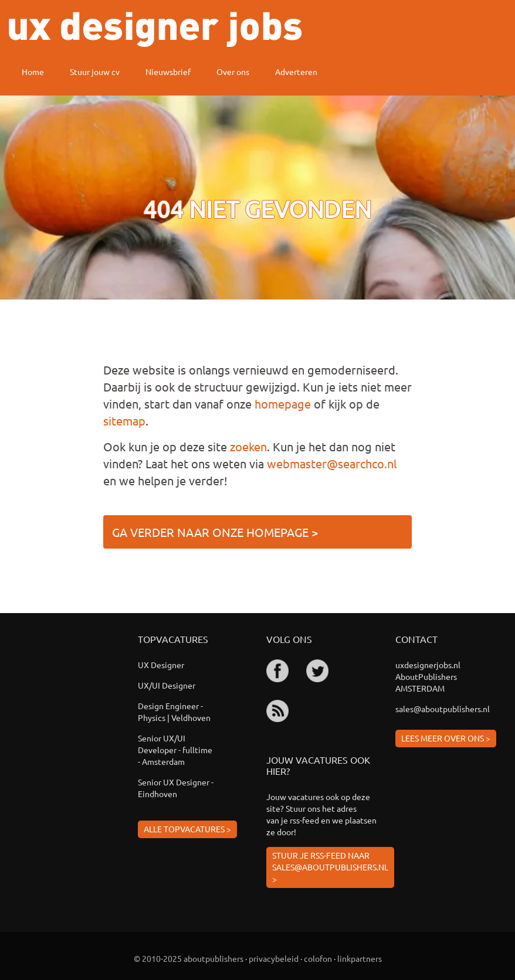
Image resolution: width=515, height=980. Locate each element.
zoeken (248, 446)
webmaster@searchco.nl (332, 463)
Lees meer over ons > (446, 738)
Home (33, 72)
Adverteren (296, 72)
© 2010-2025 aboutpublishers (189, 958)
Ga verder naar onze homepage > (215, 532)
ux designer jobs (155, 29)
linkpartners (360, 958)
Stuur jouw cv (95, 72)
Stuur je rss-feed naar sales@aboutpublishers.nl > (330, 867)
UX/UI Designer (167, 685)
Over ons (233, 72)
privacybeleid (274, 958)
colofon (318, 958)
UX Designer (161, 665)
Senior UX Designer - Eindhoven (176, 788)
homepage (283, 404)
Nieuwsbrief (168, 72)
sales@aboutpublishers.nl (443, 709)
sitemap (124, 421)
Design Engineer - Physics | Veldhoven (174, 712)
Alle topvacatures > (187, 829)
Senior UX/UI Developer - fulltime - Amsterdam (175, 750)
